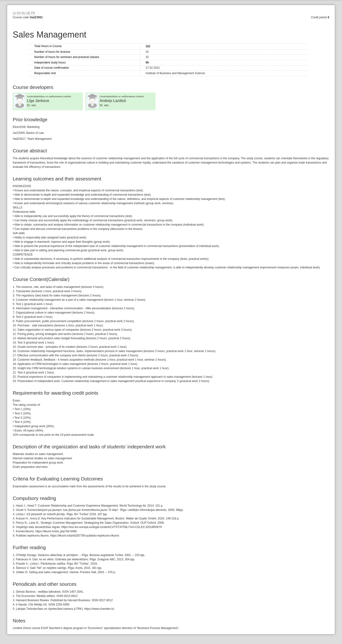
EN (19, 13)
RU (24, 13)
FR (33, 13)
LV (14, 13)
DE (28, 13)
